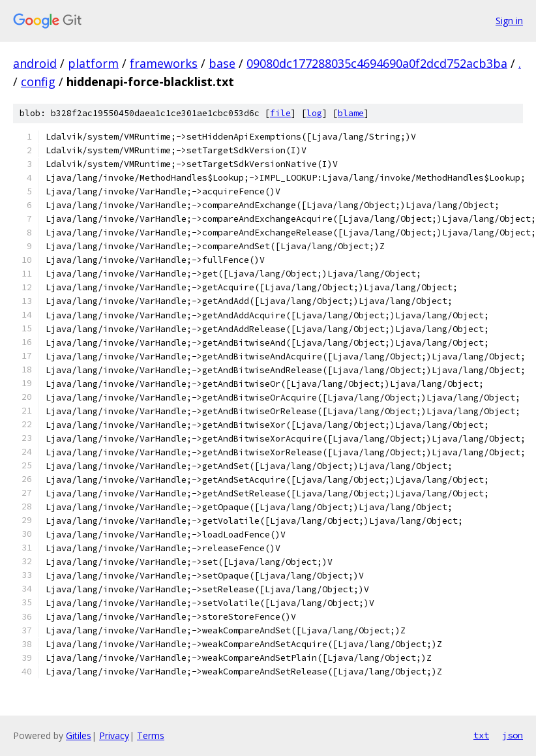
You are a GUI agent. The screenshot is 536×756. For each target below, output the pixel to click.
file (280, 113)
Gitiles (79, 735)
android (35, 63)
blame (351, 113)
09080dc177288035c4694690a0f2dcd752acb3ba (377, 63)
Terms (151, 735)
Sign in (509, 21)
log (314, 113)
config (38, 82)
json (513, 735)
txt (481, 735)
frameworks (164, 63)
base (222, 63)
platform (93, 63)
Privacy (114, 735)
